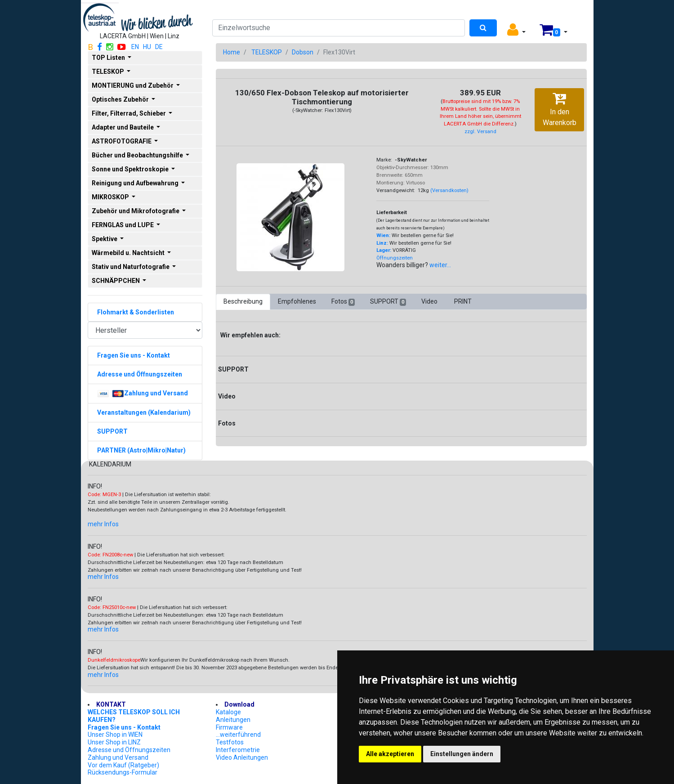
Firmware (229, 727)
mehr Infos (103, 524)
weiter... (440, 265)
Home (232, 52)
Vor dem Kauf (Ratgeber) (123, 765)
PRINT (463, 301)
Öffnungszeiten (395, 258)
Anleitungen (233, 720)
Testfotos (230, 742)
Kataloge (228, 712)
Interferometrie (238, 750)
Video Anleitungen (242, 757)
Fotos (343, 302)
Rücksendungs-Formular (123, 772)
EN (135, 47)
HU (147, 47)
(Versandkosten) (449, 190)
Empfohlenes (297, 301)
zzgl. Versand (480, 132)
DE (159, 47)
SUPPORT (388, 302)
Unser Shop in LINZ (114, 742)
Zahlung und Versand (118, 757)
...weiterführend (238, 735)
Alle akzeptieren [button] (390, 754)
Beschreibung (243, 301)
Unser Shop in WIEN (115, 735)
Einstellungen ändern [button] (462, 754)
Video (430, 301)
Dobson (303, 52)
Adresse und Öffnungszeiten (129, 750)
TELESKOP (267, 52)
